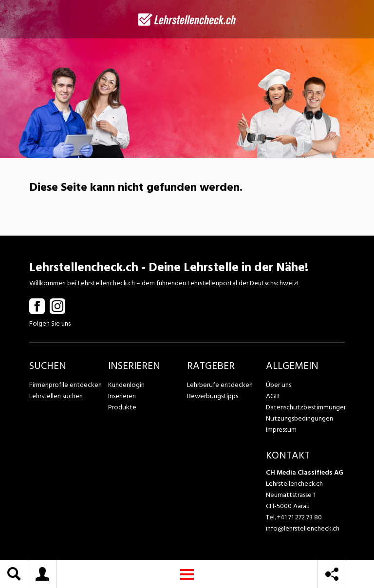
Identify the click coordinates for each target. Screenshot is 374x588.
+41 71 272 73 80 (299, 517)
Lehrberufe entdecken (220, 385)
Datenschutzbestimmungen (305, 407)
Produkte (122, 407)
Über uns (278, 385)
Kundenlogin (126, 385)
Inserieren (122, 396)
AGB (272, 396)
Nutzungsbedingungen (299, 418)
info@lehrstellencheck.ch (303, 528)
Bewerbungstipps (212, 396)
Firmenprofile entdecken (65, 385)
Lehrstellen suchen (56, 396)
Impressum (281, 430)
